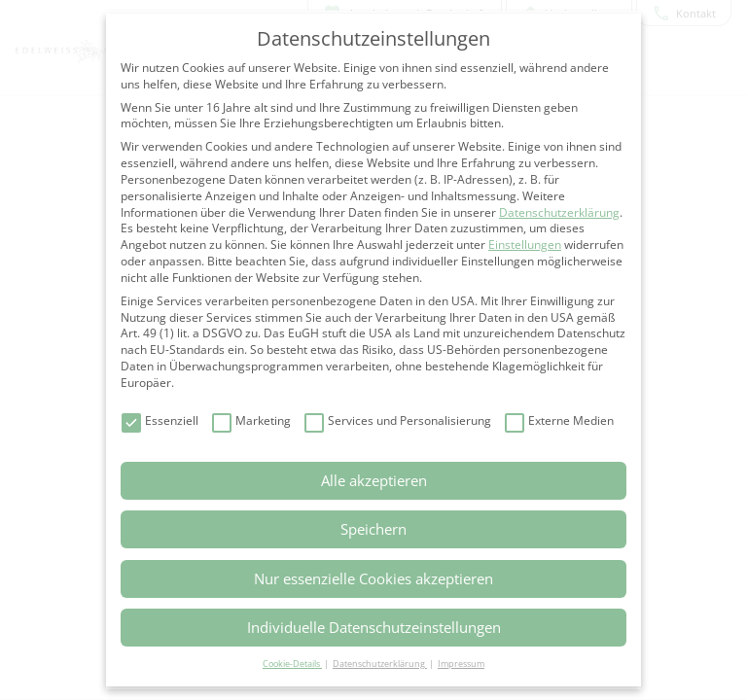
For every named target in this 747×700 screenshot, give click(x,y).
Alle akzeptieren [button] (374, 480)
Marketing (251, 421)
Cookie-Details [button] (292, 664)
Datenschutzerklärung (559, 212)
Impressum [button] (461, 664)
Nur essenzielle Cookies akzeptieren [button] (373, 578)
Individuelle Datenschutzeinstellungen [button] (374, 627)
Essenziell (160, 421)
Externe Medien (559, 421)
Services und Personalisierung (398, 421)
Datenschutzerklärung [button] (380, 664)
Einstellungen (525, 245)
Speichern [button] (373, 529)
